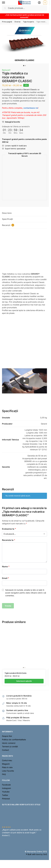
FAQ (4, 774)
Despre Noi (7, 736)
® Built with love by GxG (36, 854)
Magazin (6, 764)
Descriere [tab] (7, 213)
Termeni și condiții (10, 746)
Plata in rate (7, 767)
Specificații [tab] (7, 219)
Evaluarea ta (9, 529)
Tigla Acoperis (28, 22)
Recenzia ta (9, 540)
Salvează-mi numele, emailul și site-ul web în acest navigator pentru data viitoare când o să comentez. (26, 593)
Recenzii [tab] (8, 225)
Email (6, 578)
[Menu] (6, 3)
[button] (45, 3)
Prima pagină (7, 22)
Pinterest (6, 799)
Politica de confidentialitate (14, 740)
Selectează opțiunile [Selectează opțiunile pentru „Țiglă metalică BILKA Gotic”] (24, 681)
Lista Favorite (8, 771)
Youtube (6, 792)
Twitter (5, 795)
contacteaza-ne (31, 108)
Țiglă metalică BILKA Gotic (16, 673)
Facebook (6, 785)
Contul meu (7, 760)
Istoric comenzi (9, 743)
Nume (6, 567)
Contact (6, 750)
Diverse (17, 22)
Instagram (6, 788)
